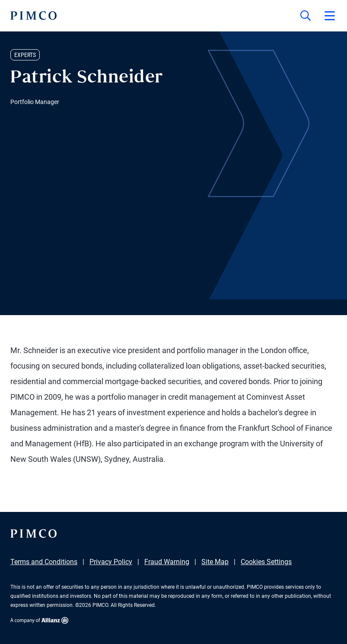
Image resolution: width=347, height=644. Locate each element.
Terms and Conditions (44, 562)
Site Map (215, 562)
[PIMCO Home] (33, 16)
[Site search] (306, 16)
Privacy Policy (111, 562)
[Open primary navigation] (330, 16)
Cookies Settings (266, 562)
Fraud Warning (167, 562)
